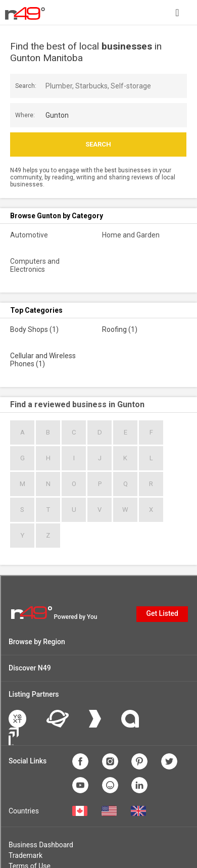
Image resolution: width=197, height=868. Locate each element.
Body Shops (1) (34, 329)
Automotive (29, 235)
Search (98, 144)
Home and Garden (131, 235)
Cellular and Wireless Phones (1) (43, 360)
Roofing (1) (120, 329)
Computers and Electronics (35, 265)
